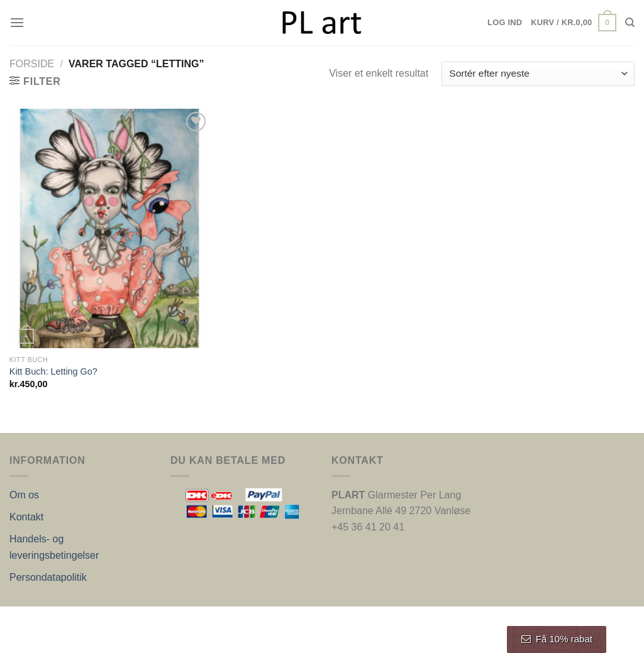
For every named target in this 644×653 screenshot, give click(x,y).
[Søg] (630, 23)
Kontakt (26, 517)
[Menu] (17, 22)
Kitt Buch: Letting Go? (53, 371)
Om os (24, 495)
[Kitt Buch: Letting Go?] (109, 229)
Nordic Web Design (136, 620)
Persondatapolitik (48, 577)
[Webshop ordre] (538, 74)
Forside (32, 64)
